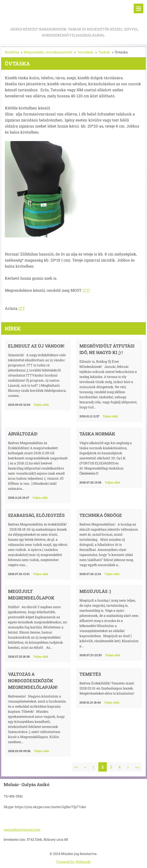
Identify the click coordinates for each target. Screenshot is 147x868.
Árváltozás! (23, 434)
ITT (21, 308)
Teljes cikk (41, 405)
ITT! (86, 290)
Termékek (85, 52)
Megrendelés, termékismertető (48, 52)
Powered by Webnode (73, 862)
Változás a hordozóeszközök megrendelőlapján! (33, 681)
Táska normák (97, 434)
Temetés (90, 674)
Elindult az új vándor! (36, 346)
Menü (139, 8)
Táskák (104, 52)
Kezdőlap (12, 52)
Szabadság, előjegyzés (36, 515)
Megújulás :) (95, 591)
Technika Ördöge (101, 515)
